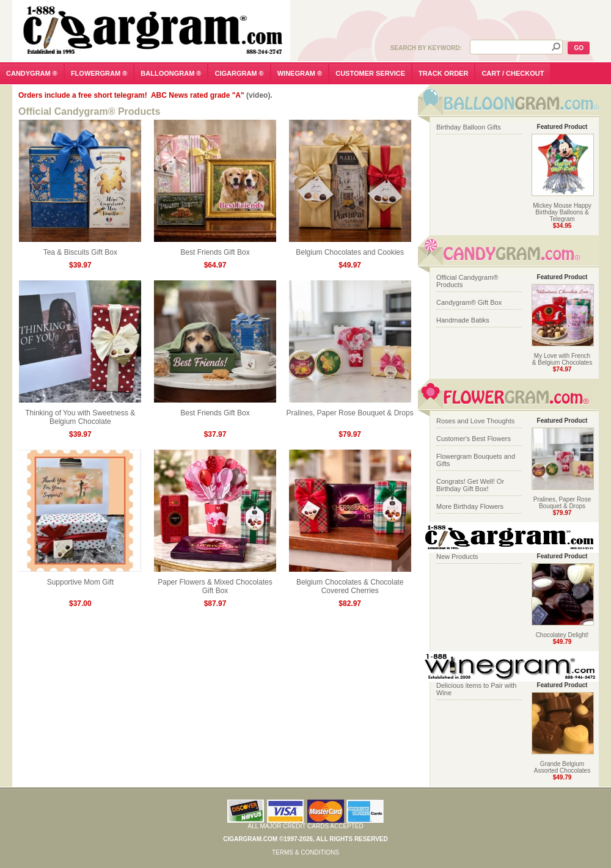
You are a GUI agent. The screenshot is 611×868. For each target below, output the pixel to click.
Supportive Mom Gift (80, 579)
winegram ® (300, 73)
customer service (370, 73)
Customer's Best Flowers (474, 439)
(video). (259, 95)
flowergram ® (99, 73)
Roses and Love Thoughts (475, 421)
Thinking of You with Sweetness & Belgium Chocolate (80, 414)
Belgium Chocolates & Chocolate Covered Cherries (350, 583)
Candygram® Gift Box (469, 302)
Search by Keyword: (426, 48)
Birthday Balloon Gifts (469, 127)
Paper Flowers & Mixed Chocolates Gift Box (215, 583)
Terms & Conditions (305, 852)
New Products (457, 556)
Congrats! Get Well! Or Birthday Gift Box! (470, 485)
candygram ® (32, 73)
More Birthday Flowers (470, 506)
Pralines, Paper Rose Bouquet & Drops (350, 410)
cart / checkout (513, 73)
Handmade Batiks (463, 320)
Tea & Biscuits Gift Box (80, 249)
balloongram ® (171, 73)
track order (443, 73)
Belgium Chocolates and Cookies (350, 249)
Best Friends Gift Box (215, 249)
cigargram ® (239, 73)
